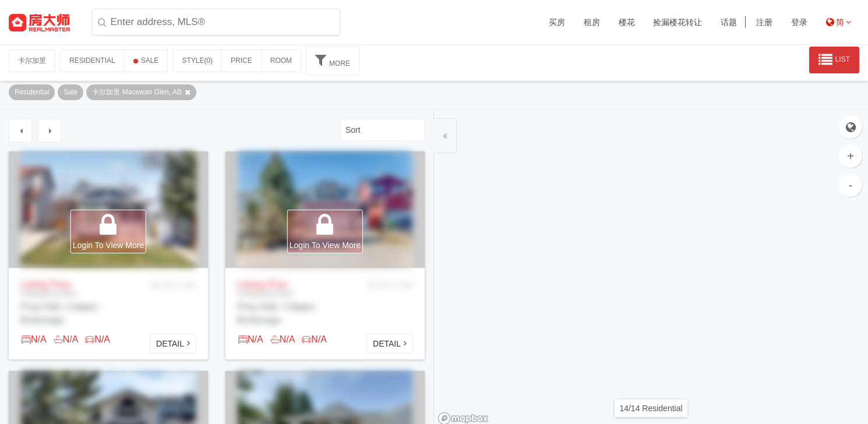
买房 (557, 22)
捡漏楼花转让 (678, 22)
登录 (799, 22)
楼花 (627, 22)
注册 (764, 22)
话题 (729, 22)
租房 (592, 22)
